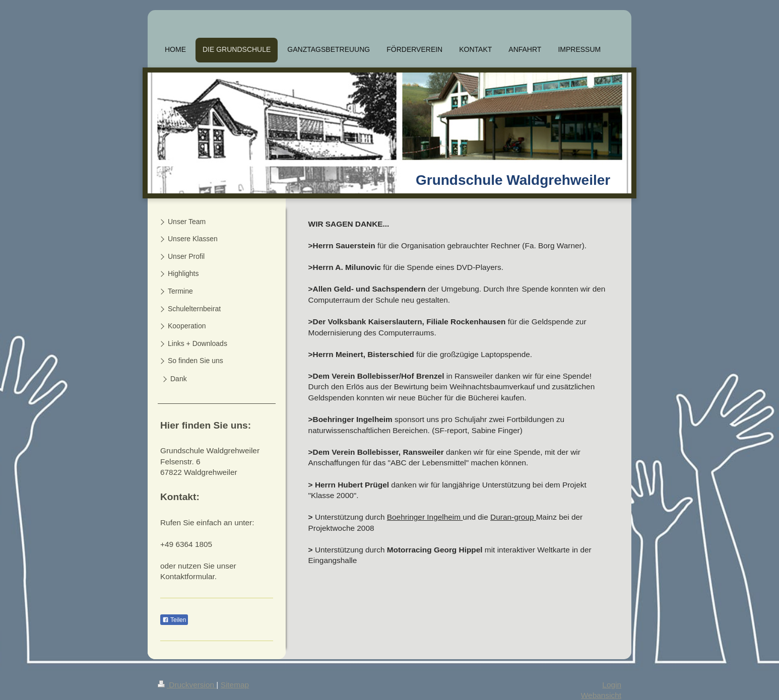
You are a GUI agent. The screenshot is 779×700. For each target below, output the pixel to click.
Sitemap (235, 685)
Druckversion (187, 685)
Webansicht (601, 695)
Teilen (174, 620)
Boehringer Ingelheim (425, 517)
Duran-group (513, 517)
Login (612, 685)
